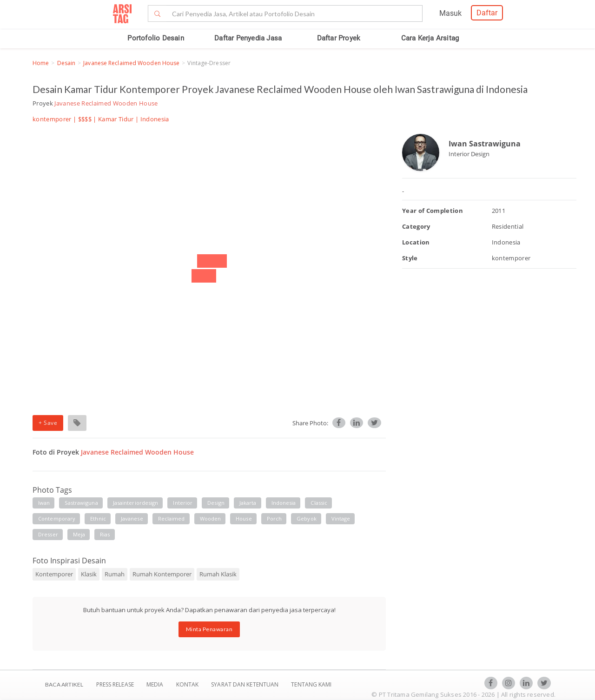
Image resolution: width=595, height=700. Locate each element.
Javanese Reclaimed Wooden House (131, 63)
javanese (132, 518)
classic (319, 503)
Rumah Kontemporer (162, 574)
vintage (341, 518)
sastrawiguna (81, 503)
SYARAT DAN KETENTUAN (245, 684)
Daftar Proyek (339, 38)
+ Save (48, 423)
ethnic (98, 518)
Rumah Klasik (218, 574)
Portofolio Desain (155, 38)
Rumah (115, 574)
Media (156, 684)
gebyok (307, 518)
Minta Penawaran (209, 629)
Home (41, 63)
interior (183, 503)
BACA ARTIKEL (64, 684)
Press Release (115, 684)
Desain (66, 63)
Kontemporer (54, 574)
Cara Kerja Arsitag (430, 38)
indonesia (284, 503)
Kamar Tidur (116, 119)
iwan (44, 503)
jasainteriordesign (136, 503)
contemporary (57, 518)
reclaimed (172, 518)
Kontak (188, 684)
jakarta (248, 503)
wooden (211, 518)
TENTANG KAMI (311, 684)
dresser (48, 534)
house (244, 518)
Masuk (450, 13)
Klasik (89, 574)
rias (105, 534)
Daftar (487, 13)
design (216, 503)
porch (274, 518)
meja (79, 534)
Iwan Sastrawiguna (485, 144)
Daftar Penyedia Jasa (248, 38)
